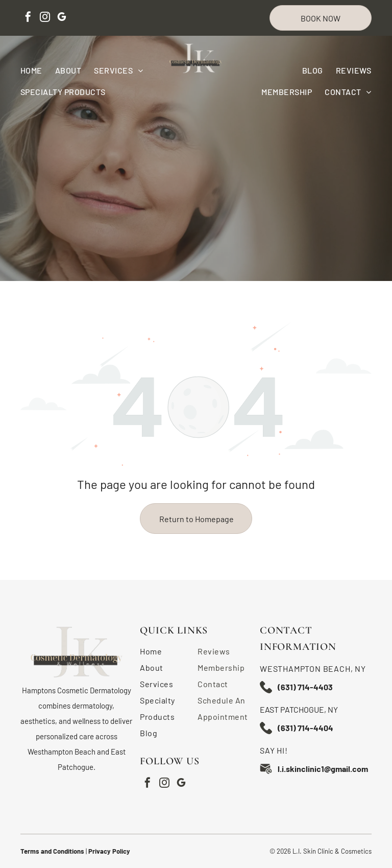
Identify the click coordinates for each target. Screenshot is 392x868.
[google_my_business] (62, 18)
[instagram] (45, 18)
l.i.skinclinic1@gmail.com (323, 769)
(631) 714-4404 (305, 728)
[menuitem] (38, 70)
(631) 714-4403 (305, 687)
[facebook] (28, 18)
